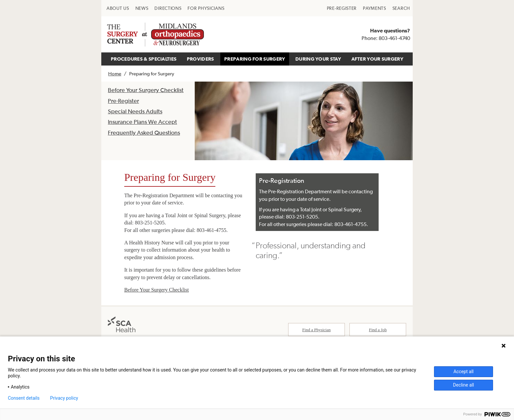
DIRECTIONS (168, 8)
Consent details (24, 398)
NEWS (142, 8)
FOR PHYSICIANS (206, 8)
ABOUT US (118, 8)
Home (115, 74)
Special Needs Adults (135, 111)
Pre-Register (123, 101)
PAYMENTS (375, 8)
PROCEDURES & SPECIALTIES (144, 59)
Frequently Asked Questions (144, 133)
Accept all (464, 372)
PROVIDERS (200, 59)
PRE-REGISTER (342, 8)
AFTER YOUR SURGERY (377, 59)
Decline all (464, 385)
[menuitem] (118, 8)
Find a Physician (316, 330)
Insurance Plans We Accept (142, 122)
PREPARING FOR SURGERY (255, 59)
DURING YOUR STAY (318, 59)
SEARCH (401, 8)
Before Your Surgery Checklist (146, 90)
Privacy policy (64, 398)
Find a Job (378, 330)
